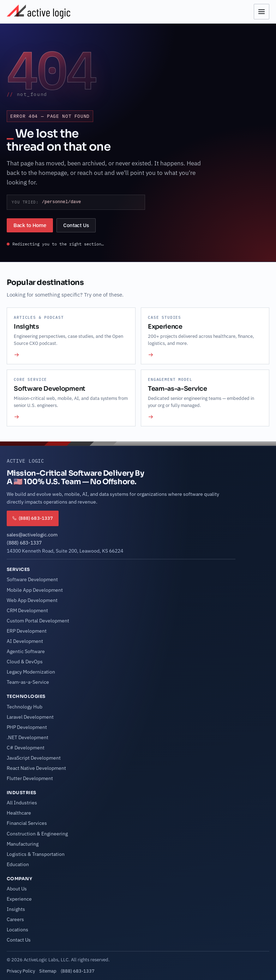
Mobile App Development (35, 590)
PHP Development (27, 727)
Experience (19, 899)
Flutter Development (30, 778)
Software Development (32, 579)
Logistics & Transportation (36, 854)
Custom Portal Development (38, 621)
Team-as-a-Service (28, 682)
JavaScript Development (34, 758)
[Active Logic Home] (38, 12)
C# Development (26, 748)
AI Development (25, 641)
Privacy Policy (21, 971)
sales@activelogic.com (32, 535)
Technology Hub (25, 707)
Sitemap (48, 971)
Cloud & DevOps (25, 662)
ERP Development (27, 631)
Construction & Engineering (37, 834)
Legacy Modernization (31, 672)
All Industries (22, 803)
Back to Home (30, 225)
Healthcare (19, 813)
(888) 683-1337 (24, 543)
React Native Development (36, 768)
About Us (17, 889)
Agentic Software (26, 651)
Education (18, 864)
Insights (16, 909)
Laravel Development (30, 717)
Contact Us (76, 225)
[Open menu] (262, 12)
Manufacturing (23, 844)
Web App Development (32, 600)
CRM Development (27, 610)
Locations (17, 930)
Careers (15, 919)
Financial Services (27, 823)
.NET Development (28, 737)
